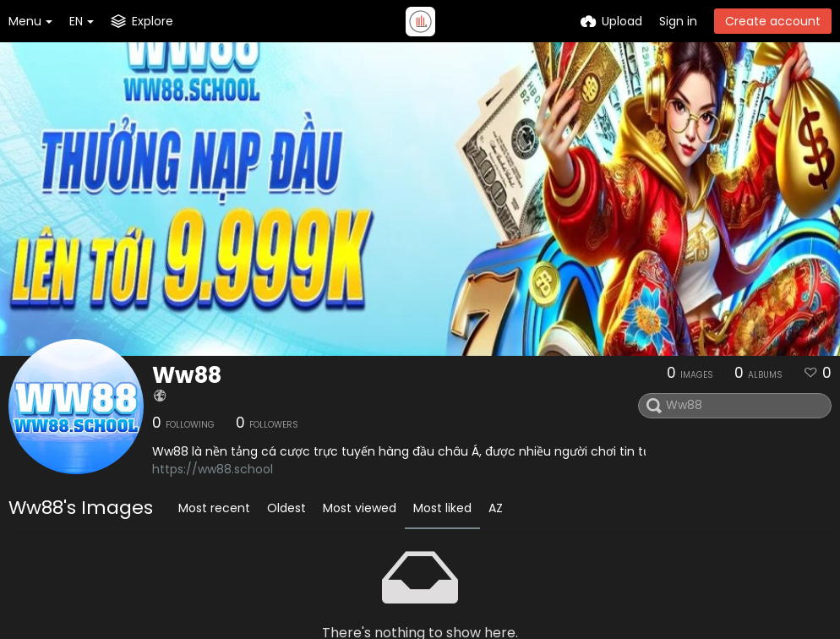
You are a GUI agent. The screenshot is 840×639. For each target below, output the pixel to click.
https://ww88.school (213, 469)
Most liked (442, 508)
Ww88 (187, 375)
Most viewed (360, 508)
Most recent (214, 508)
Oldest (286, 508)
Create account (773, 21)
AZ (496, 508)
